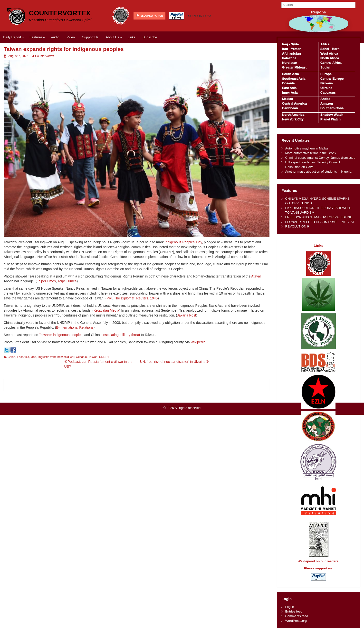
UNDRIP (105, 357)
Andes (325, 99)
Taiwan (93, 357)
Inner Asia (290, 93)
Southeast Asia (294, 79)
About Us (112, 37)
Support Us (90, 37)
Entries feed (294, 611)
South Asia (290, 74)
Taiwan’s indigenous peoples (61, 335)
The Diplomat (124, 298)
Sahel (325, 49)
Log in (289, 607)
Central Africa (331, 63)
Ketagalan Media (106, 310)
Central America (294, 104)
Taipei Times (46, 281)
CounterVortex (60, 13)
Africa (325, 44)
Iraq (285, 44)
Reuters (142, 298)
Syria (295, 44)
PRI (109, 298)
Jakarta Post (187, 315)
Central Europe (332, 79)
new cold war (66, 357)
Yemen (296, 49)
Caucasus (328, 93)
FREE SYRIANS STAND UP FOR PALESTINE (319, 217)
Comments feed (297, 616)
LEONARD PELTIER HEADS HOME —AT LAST (320, 222)
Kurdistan (289, 63)
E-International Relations (75, 327)
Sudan (325, 67)
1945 (154, 298)
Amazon (327, 104)
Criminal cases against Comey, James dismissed (320, 158)
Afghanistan (291, 54)
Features (36, 37)
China (11, 357)
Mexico (287, 99)
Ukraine (326, 88)
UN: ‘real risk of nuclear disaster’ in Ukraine (174, 362)
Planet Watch (330, 119)
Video (71, 37)
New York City (293, 119)
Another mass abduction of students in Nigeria (318, 172)
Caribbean (290, 108)
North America (293, 115)
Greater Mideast (294, 67)
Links (131, 37)
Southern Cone (332, 108)
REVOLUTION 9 (297, 226)
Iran (285, 49)
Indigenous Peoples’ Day (183, 242)
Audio (55, 37)
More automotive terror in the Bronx (311, 153)
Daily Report (12, 37)
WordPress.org (296, 621)
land (34, 357)
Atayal (256, 276)
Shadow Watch (332, 115)
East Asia (23, 357)
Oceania (81, 357)
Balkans (327, 83)
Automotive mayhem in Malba (306, 148)
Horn (336, 49)
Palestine (289, 58)
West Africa (329, 54)
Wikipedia (198, 342)
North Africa (330, 58)
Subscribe (150, 37)
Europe (326, 74)
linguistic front (47, 357)
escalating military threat (122, 335)
